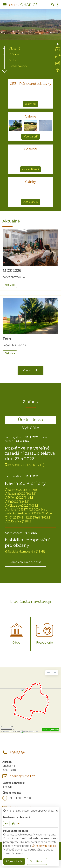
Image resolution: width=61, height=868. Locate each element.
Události (30, 149)
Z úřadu (14, 54)
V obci (13, 60)
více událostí (30, 169)
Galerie (30, 116)
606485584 (18, 753)
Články (31, 182)
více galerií (30, 137)
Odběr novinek (18, 66)
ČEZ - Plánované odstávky (30, 84)
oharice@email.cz (22, 776)
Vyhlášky (30, 428)
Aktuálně (15, 48)
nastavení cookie (44, 846)
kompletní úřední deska (26, 562)
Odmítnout (37, 861)
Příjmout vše (14, 861)
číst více (30, 104)
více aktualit (30, 370)
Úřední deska (31, 420)
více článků (31, 202)
